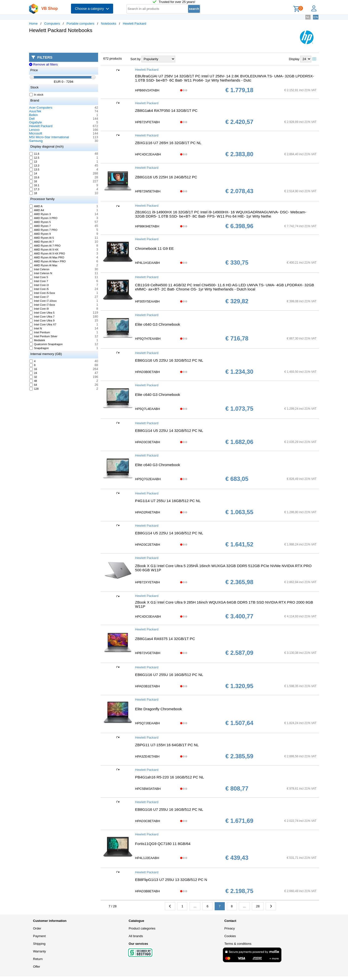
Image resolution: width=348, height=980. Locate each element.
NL (308, 17)
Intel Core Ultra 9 (42, 321)
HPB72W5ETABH (148, 191)
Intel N (36, 328)
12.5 (34, 158)
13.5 (34, 169)
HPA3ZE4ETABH (147, 756)
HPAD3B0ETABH (148, 372)
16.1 (34, 185)
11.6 (34, 154)
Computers (52, 24)
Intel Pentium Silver (43, 336)
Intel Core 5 (39, 277)
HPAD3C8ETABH (148, 821)
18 (33, 193)
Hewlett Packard (135, 24)
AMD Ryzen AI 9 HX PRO (47, 253)
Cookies (230, 936)
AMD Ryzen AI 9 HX (44, 250)
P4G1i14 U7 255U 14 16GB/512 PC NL (168, 501)
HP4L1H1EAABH (147, 263)
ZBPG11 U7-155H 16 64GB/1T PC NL (167, 745)
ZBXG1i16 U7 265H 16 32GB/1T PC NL (168, 143)
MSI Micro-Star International (49, 137)
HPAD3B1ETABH (148, 686)
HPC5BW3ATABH (148, 789)
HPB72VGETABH (148, 653)
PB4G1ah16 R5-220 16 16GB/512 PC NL (170, 777)
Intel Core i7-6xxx (42, 305)
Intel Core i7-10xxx (43, 301)
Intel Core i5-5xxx (42, 293)
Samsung (36, 141)
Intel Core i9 (39, 309)
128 (34, 389)
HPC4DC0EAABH (148, 617)
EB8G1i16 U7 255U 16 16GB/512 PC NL (169, 809)
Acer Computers (41, 108)
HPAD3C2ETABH (148, 545)
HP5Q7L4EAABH (148, 409)
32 (33, 377)
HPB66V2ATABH (147, 90)
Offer (37, 967)
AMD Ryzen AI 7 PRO (45, 246)
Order (37, 928)
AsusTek (35, 111)
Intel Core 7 (39, 281)
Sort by (135, 59)
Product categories (142, 928)
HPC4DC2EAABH (148, 154)
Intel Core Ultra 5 (42, 313)
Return (38, 959)
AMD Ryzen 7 (40, 226)
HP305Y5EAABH (147, 301)
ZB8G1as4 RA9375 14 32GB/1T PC (165, 639)
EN (316, 17)
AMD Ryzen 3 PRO (43, 218)
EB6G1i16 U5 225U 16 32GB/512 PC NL (169, 360)
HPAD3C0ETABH (148, 442)
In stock (36, 95)
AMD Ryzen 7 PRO (43, 230)
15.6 (34, 177)
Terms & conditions (238, 944)
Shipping (39, 944)
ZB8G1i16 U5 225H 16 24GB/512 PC (166, 177)
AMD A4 (37, 210)
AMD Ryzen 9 (40, 234)
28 (258, 906)
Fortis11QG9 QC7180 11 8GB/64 (163, 844)
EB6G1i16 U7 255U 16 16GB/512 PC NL (169, 675)
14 (33, 173)
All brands (136, 936)
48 (33, 381)
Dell (32, 119)
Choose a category (92, 9)
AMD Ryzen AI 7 (42, 242)
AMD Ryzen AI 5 (42, 238)
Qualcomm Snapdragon (46, 344)
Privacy (230, 928)
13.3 (34, 166)
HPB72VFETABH (147, 122)
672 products (113, 59)
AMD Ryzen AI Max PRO (47, 257)
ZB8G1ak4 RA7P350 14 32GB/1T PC (166, 110)
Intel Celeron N (41, 273)
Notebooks (109, 24)
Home (33, 24)
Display (294, 59)
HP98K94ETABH (147, 226)
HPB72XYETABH (148, 582)
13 (33, 162)
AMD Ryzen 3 (40, 214)
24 (33, 373)
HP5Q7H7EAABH (148, 339)
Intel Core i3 (39, 285)
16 (33, 181)
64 (33, 385)
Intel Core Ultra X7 (43, 324)
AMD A (36, 206)
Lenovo (34, 130)
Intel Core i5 (39, 289)
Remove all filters (43, 64)
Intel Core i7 (39, 297)
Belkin (33, 115)
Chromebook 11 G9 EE (154, 248)
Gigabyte (35, 122)
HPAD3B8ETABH (148, 891)
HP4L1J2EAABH (147, 858)
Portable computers (80, 24)
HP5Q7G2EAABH (148, 479)
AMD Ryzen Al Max (43, 265)
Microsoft (36, 133)
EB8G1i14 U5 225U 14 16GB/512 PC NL (169, 533)
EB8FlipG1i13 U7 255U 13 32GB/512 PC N (171, 880)
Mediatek (37, 340)
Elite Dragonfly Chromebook (158, 709)
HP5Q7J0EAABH (147, 723)
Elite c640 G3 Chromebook (158, 324)
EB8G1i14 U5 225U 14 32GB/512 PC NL (169, 431)
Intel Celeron (39, 269)
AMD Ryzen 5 (40, 222)
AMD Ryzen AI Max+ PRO (48, 261)
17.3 (34, 189)
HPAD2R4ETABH (148, 512)
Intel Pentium (40, 332)
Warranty (39, 951)
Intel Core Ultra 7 (42, 317)
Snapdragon (39, 348)
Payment (39, 936)
